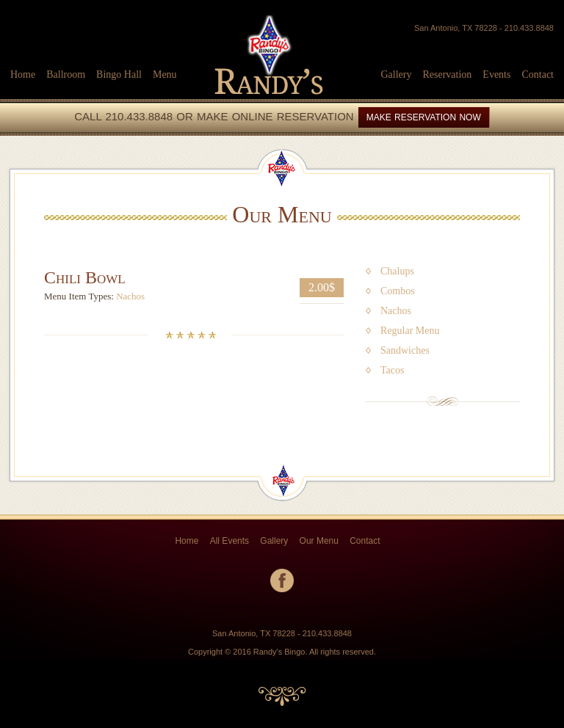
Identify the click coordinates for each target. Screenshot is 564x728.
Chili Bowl (85, 277)
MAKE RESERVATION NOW (424, 117)
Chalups (397, 271)
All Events (229, 541)
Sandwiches (405, 350)
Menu (165, 74)
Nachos (130, 296)
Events (496, 74)
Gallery (396, 74)
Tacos (392, 370)
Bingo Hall (119, 74)
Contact (538, 74)
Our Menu (319, 541)
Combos (398, 291)
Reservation (447, 74)
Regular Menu (410, 331)
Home (23, 74)
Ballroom (66, 74)
